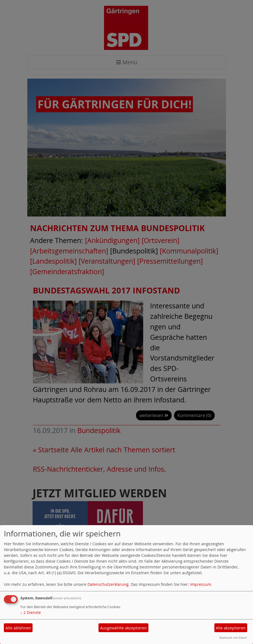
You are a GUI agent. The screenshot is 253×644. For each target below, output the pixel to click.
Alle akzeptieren (231, 628)
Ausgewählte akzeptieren (123, 628)
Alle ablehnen (18, 628)
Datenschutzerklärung (108, 584)
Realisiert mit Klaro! (233, 638)
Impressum (201, 584)
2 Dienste (31, 612)
